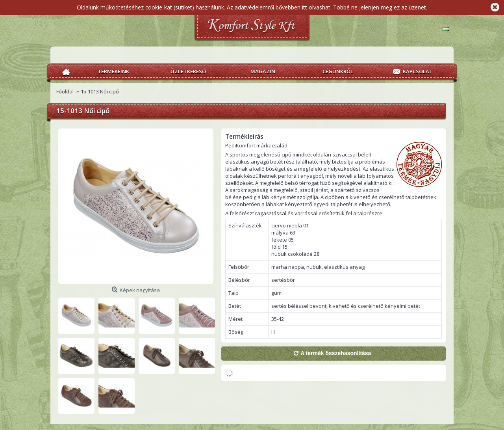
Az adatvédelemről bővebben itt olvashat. (279, 7)
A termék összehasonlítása (336, 353)
